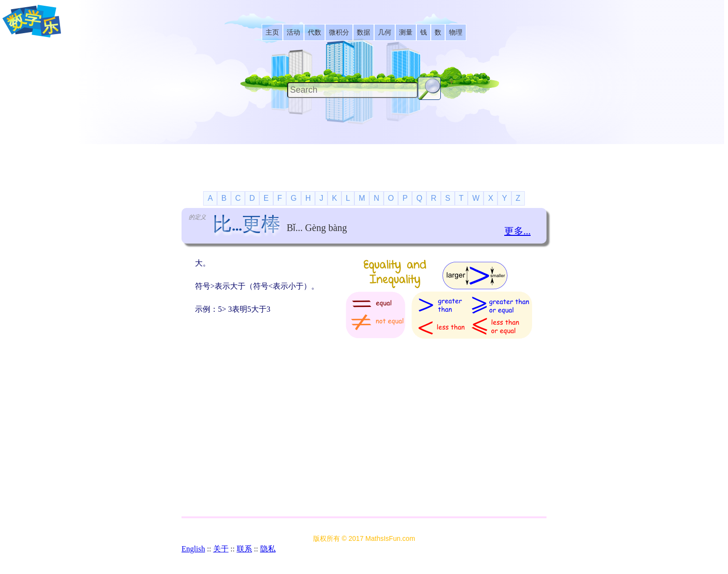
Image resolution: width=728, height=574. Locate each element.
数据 (364, 32)
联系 (244, 549)
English (193, 549)
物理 (456, 32)
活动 (293, 32)
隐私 (268, 549)
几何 (385, 32)
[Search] (352, 90)
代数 (315, 32)
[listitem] (272, 32)
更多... (517, 231)
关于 (221, 549)
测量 (406, 32)
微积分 (339, 32)
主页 (272, 32)
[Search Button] (429, 88)
